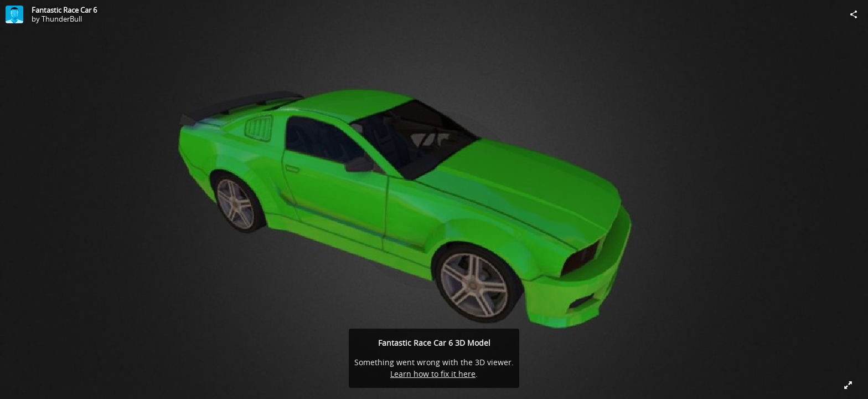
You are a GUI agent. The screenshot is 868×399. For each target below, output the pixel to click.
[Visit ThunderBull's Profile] (14, 14)
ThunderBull (62, 19)
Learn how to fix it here (433, 374)
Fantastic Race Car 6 (64, 10)
